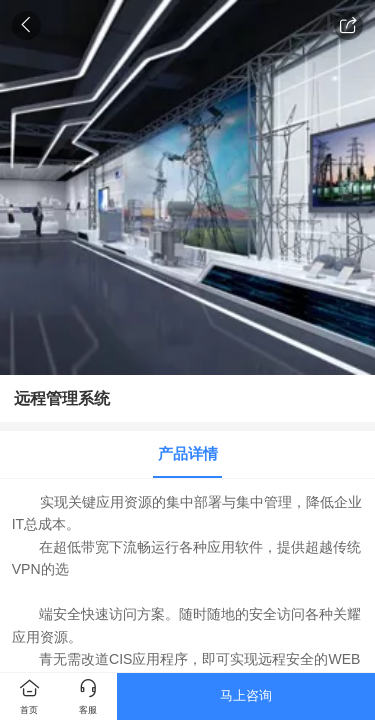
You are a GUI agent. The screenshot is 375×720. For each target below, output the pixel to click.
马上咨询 (246, 695)
